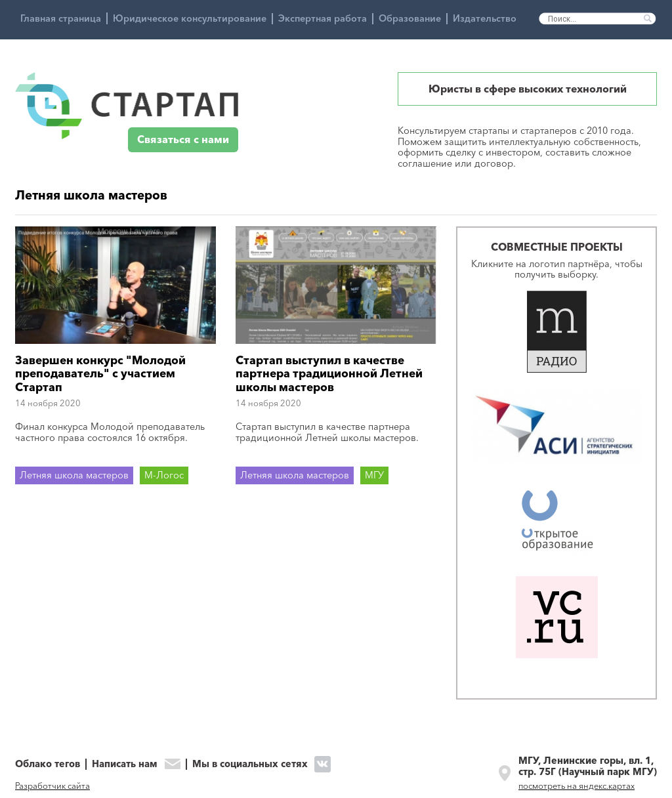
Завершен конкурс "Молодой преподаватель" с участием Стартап (100, 373)
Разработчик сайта (52, 786)
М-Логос (164, 475)
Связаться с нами (183, 139)
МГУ (374, 475)
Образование (410, 18)
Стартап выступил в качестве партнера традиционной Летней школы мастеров (329, 373)
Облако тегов (48, 764)
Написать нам (125, 764)
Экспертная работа (323, 18)
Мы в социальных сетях (250, 764)
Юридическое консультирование (190, 18)
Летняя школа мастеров (74, 475)
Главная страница (61, 18)
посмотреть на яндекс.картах (577, 786)
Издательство (485, 18)
